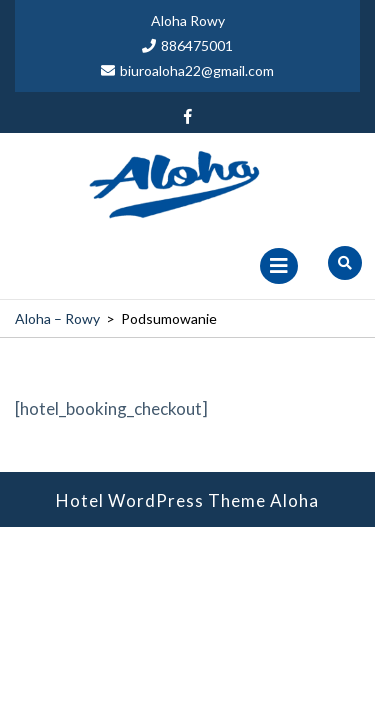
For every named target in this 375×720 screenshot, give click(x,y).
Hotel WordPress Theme (161, 500)
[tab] (279, 266)
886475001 (187, 45)
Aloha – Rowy (57, 318)
